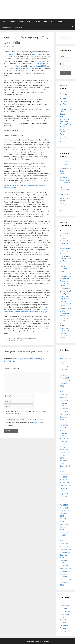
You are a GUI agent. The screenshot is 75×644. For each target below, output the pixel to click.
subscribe (33, 423)
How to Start (25, 22)
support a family (10, 54)
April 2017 (64, 450)
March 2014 (64, 546)
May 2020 (64, 392)
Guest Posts (64, 614)
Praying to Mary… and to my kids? (65, 96)
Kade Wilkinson (38, 6)
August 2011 (65, 574)
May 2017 (64, 447)
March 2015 (64, 508)
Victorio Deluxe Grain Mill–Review (66, 171)
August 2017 (65, 438)
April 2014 (64, 544)
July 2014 (63, 535)
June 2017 (64, 444)
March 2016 (64, 483)
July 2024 (63, 356)
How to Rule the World (65, 243)
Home (4, 22)
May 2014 (64, 541)
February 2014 (66, 549)
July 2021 (63, 369)
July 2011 (63, 577)
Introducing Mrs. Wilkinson (14, 340)
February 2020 (66, 397)
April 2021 (64, 375)
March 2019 (64, 411)
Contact (18, 27)
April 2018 (64, 425)
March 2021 (64, 378)
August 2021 (65, 366)
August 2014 (65, 532)
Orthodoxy (64, 625)
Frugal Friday (65, 611)
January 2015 (65, 511)
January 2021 (65, 381)
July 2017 (63, 441)
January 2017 (65, 453)
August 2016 (65, 474)
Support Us (6, 27)
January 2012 (65, 571)
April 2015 (64, 505)
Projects (63, 628)
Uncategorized (65, 631)
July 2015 (63, 496)
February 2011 (66, 580)
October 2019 (65, 400)
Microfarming (65, 622)
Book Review (65, 606)
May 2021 (64, 372)
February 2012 (66, 568)
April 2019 (64, 408)
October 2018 (65, 414)
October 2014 (65, 524)
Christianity (64, 608)
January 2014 (65, 552)
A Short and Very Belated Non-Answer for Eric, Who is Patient (66, 122)
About (13, 22)
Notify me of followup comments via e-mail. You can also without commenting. (23, 422)
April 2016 (64, 480)
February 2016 (66, 486)
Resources (50, 22)
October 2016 (65, 466)
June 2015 (64, 499)
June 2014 (64, 538)
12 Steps (37, 22)
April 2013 (64, 565)
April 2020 (64, 395)
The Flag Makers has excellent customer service (21, 338)
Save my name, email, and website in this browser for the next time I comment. (27, 412)
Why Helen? (67, 291)
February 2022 (66, 358)
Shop (60, 22)
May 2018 (64, 422)
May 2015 (64, 502)
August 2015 (65, 494)
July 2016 (63, 477)
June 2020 (64, 389)
